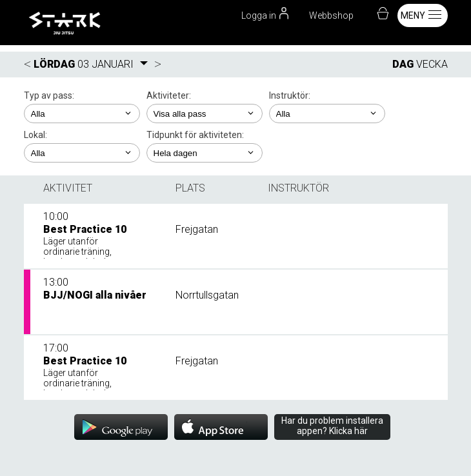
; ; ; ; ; (205, 114)
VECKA (432, 64)
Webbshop (331, 15)
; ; (327, 114)
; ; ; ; (82, 114)
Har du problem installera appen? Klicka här (332, 426)
